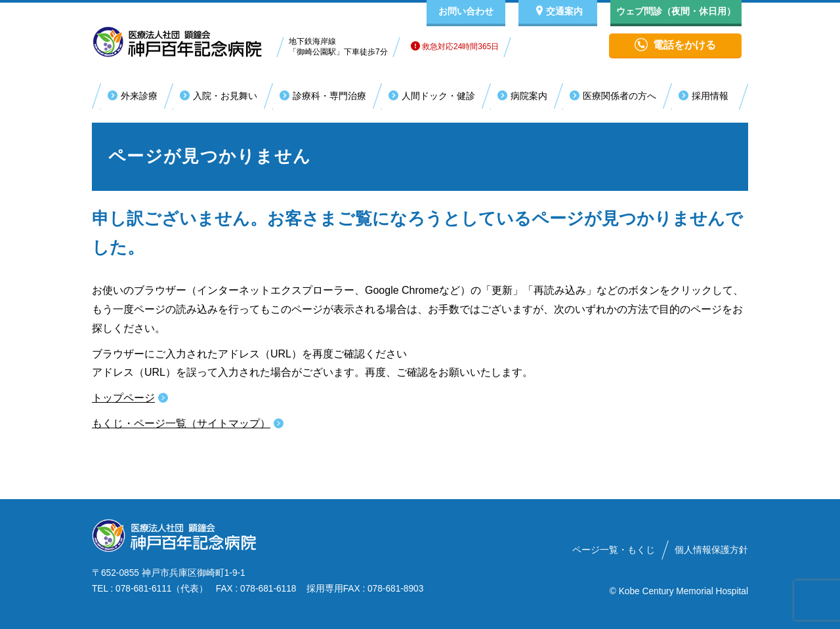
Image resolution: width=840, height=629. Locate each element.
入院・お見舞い (225, 96)
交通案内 (564, 11)
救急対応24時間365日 (455, 47)
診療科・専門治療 (329, 96)
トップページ (123, 398)
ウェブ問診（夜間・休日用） (676, 11)
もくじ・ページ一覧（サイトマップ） (181, 423)
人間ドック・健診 (438, 96)
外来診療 (139, 96)
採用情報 (710, 96)
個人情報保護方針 (711, 550)
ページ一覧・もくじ (614, 550)
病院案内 (529, 96)
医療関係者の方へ (619, 96)
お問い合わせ (466, 11)
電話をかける (684, 45)
